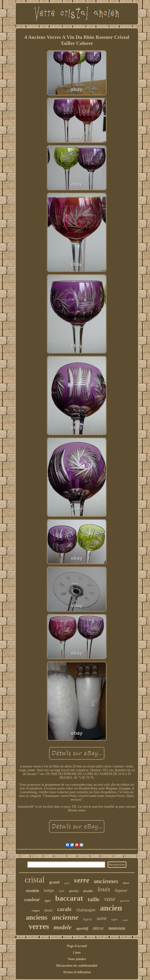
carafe (64, 909)
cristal (35, 880)
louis (104, 889)
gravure (125, 901)
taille (94, 899)
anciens (37, 917)
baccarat (69, 898)
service (74, 891)
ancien (111, 908)
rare (62, 891)
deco (126, 883)
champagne (86, 910)
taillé (67, 883)
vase (110, 899)
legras (87, 919)
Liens (77, 953)
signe (114, 919)
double (88, 891)
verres (39, 926)
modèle (33, 891)
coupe (125, 920)
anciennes (106, 881)
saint (102, 918)
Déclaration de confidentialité (77, 966)
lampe (49, 890)
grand (54, 882)
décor (98, 928)
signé (48, 901)
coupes (36, 911)
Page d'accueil (77, 946)
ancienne (65, 917)
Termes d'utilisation (77, 972)
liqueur (121, 890)
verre (82, 880)
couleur (32, 900)
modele (63, 927)
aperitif (82, 928)
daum (49, 910)
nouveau (117, 928)
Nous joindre (77, 959)
